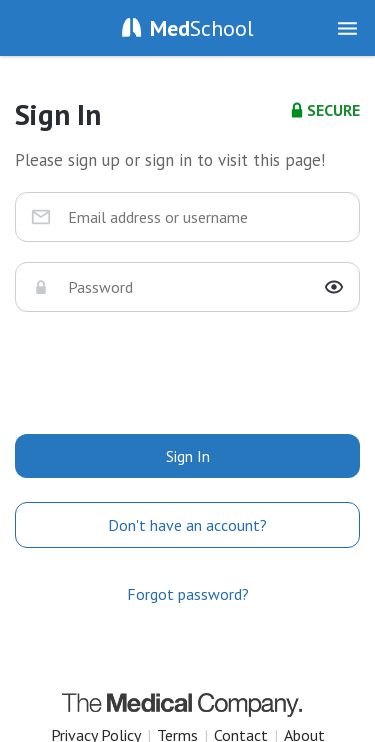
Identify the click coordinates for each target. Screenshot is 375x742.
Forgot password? (188, 594)
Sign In (188, 456)
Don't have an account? (187, 525)
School (202, 28)
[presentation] (188, 371)
